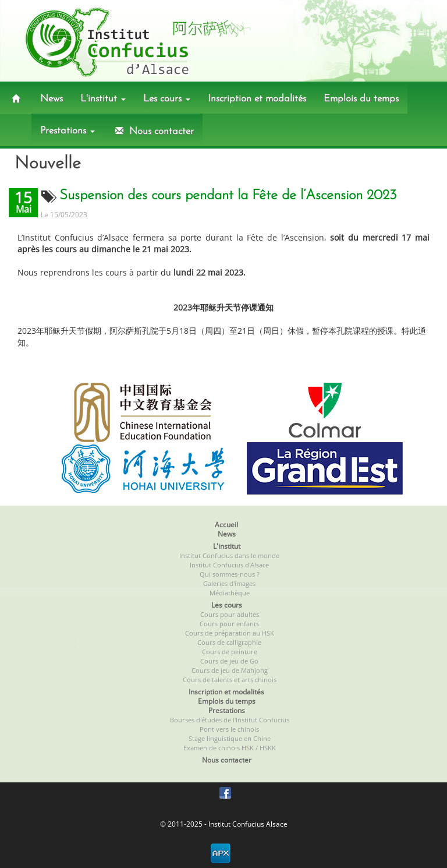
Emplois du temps (361, 99)
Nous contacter (153, 131)
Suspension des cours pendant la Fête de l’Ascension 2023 (228, 196)
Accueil (226, 525)
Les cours (167, 99)
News (52, 99)
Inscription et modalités (257, 99)
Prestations (68, 131)
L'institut (103, 99)
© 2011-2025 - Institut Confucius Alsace (224, 824)
